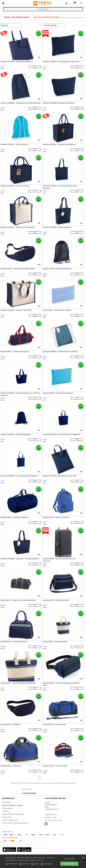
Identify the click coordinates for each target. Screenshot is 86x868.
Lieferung (6, 811)
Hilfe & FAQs (7, 817)
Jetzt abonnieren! (30, 793)
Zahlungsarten (7, 808)
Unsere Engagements (10, 820)
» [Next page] (47, 778)
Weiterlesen (41, 860)
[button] (66, 3)
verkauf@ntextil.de (51, 809)
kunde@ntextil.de (51, 805)
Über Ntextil (6, 802)
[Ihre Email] (41, 789)
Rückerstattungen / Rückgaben (13, 814)
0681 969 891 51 (51, 814)
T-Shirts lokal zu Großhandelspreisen (15, 823)
